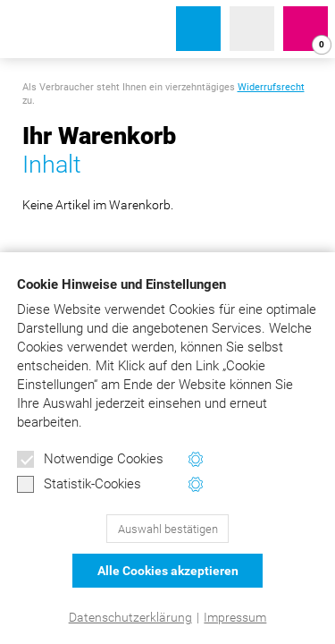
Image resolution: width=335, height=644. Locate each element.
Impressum (235, 617)
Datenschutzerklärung (130, 617)
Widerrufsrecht (271, 87)
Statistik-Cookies (79, 485)
